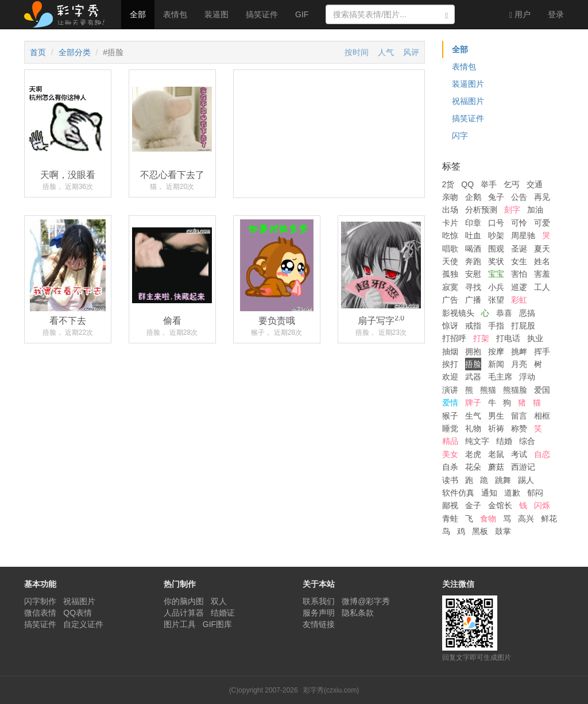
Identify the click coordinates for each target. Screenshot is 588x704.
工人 (542, 287)
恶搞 (527, 313)
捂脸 (473, 364)
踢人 (526, 480)
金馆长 (500, 505)
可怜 (519, 223)
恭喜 (504, 313)
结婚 (504, 441)
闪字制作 (40, 601)
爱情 (450, 403)
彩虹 (519, 300)
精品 (450, 441)
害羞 (542, 274)
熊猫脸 (515, 390)
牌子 (473, 403)
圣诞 (519, 249)
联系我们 (319, 601)
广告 (450, 300)
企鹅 (473, 197)
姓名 (542, 261)
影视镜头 (458, 313)
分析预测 (481, 210)
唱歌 (450, 249)
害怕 (519, 274)
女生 (519, 261)
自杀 (450, 467)
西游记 (523, 467)
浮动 (527, 377)
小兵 (496, 287)
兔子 (496, 197)
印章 (473, 223)
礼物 (473, 428)
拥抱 (473, 351)
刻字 (512, 210)
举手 (489, 184)
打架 (481, 338)
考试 (519, 454)
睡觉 (450, 428)
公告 (519, 197)
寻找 (473, 287)
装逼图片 (468, 84)
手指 (496, 326)
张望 (496, 300)
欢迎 (450, 377)
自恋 (542, 454)
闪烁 (542, 505)
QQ (467, 184)
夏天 (542, 249)
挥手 (542, 351)
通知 (489, 493)
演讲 (450, 390)
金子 (473, 505)
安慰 (473, 274)
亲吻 (450, 197)
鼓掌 (503, 531)
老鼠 (496, 454)
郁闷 (535, 493)
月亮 (519, 364)
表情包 (175, 14)
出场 (450, 210)
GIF (302, 14)
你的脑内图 (184, 601)
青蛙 (450, 519)
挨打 (450, 364)
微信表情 (40, 613)
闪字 (460, 136)
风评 (411, 52)
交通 (535, 184)
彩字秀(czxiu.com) (331, 690)
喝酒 (473, 249)
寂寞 (450, 287)
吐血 (473, 235)
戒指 (473, 326)
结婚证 (223, 613)
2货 (448, 184)
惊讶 (450, 326)
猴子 (450, 416)
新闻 (496, 364)
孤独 (450, 274)
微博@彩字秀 (366, 601)
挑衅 (519, 351)
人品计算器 (184, 613)
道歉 (512, 493)
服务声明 (319, 613)
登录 (556, 14)
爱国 (542, 390)
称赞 (519, 428)
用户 (520, 15)
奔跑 (473, 261)
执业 (535, 338)
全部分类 (75, 52)
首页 (38, 52)
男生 (496, 416)
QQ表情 (78, 613)
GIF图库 (217, 624)
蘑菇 (496, 467)
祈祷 (496, 428)
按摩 (496, 351)
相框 (542, 416)
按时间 (357, 52)
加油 (535, 210)
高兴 (526, 519)
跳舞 (503, 480)
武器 (473, 377)
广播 (473, 300)
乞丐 (512, 184)
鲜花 (549, 519)
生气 (473, 416)
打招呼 (454, 338)
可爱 (542, 223)
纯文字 (477, 441)
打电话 (508, 338)
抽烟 (450, 351)
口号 (496, 223)
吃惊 (450, 235)
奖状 (496, 261)
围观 (496, 249)
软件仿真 (458, 493)
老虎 (473, 454)
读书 (450, 480)
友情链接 (319, 624)
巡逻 (519, 287)
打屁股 (523, 326)
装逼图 (216, 14)
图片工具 (180, 624)
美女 (450, 454)
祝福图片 (468, 101)
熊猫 (488, 390)
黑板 (480, 531)
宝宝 (496, 274)
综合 (527, 441)
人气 (386, 52)
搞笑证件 (262, 14)
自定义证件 (83, 624)
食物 (488, 519)
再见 (542, 197)
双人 (219, 601)
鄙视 (450, 505)
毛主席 (500, 377)
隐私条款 (358, 613)
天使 (450, 261)
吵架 (496, 235)
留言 (519, 416)
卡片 (450, 223)
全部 (138, 14)
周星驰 (523, 235)
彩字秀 (68, 14)
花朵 (473, 467)
